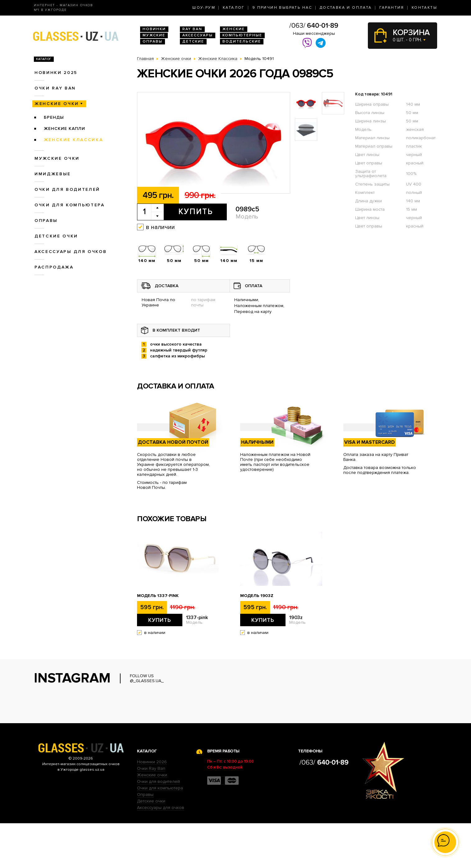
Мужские (154, 35)
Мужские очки (57, 158)
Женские (234, 29)
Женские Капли (64, 129)
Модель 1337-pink (158, 596)
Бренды (54, 117)
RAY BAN (192, 29)
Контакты (424, 8)
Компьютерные (242, 35)
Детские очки (56, 236)
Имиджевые (53, 174)
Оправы (153, 41)
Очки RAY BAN (55, 88)
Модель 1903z (257, 596)
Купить (196, 212)
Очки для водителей (67, 189)
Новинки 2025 (56, 73)
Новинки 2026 (152, 807)
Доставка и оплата (346, 8)
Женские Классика (73, 140)
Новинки (154, 29)
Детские (193, 41)
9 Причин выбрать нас (282, 8)
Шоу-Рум (204, 8)
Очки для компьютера (70, 205)
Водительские (242, 41)
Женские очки (57, 104)
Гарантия (392, 8)
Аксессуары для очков (71, 252)
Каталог (234, 8)
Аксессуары (198, 35)
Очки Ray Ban (151, 813)
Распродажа (54, 267)
